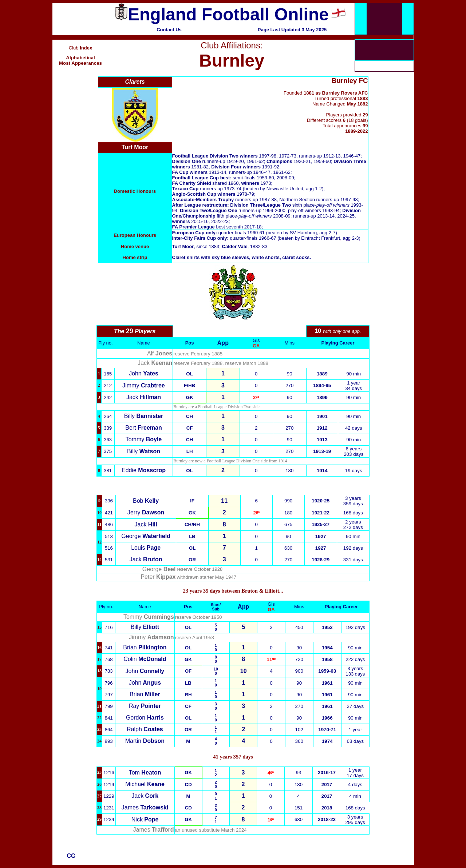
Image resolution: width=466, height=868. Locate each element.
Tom (145, 773)
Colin (145, 659)
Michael (145, 784)
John (144, 373)
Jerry (146, 512)
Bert (144, 428)
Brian (145, 647)
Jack (144, 397)
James (145, 807)
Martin (145, 741)
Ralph (145, 729)
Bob (146, 501)
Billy (144, 416)
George (146, 536)
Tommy (144, 439)
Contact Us (169, 30)
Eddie (144, 470)
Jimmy (143, 385)
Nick (145, 819)
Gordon (145, 718)
